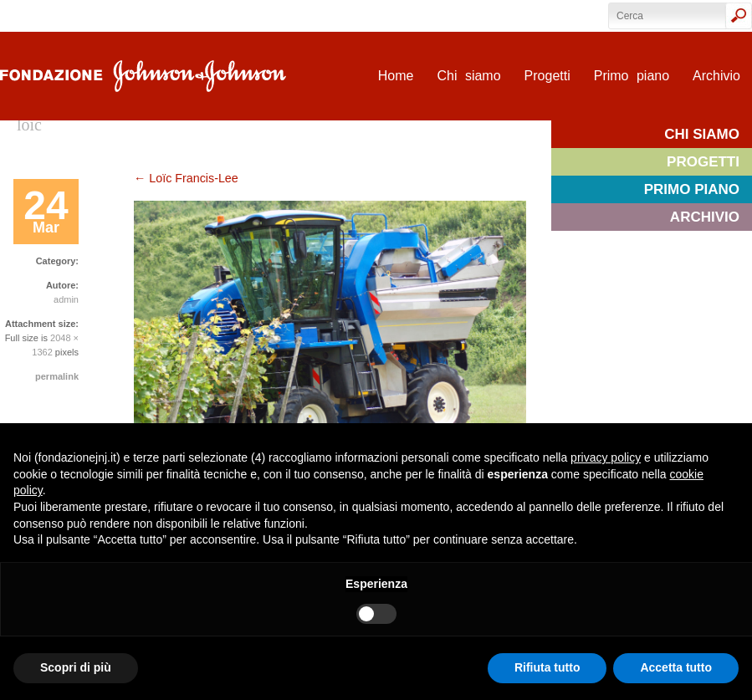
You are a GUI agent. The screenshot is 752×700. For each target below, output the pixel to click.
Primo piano (632, 76)
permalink (57, 376)
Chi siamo (468, 76)
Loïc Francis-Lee (186, 178)
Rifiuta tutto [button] (547, 667)
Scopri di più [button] (76, 667)
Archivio (716, 76)
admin (66, 299)
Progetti (547, 76)
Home (396, 76)
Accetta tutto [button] (676, 667)
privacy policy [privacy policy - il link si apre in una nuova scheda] (606, 457)
